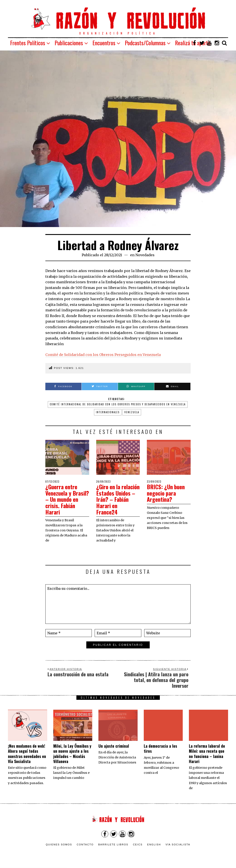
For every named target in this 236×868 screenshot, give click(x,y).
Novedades (145, 255)
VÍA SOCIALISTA (178, 845)
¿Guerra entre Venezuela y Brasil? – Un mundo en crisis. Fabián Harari (65, 499)
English (154, 845)
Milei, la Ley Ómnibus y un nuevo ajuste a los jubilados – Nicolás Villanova (72, 754)
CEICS (138, 845)
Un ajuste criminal (114, 746)
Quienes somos (59, 845)
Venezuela (132, 412)
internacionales (108, 412)
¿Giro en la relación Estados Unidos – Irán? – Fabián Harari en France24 (116, 499)
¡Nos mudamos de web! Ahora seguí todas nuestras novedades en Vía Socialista (27, 754)
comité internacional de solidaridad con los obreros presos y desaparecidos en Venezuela (118, 404)
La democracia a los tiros (160, 748)
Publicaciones (69, 43)
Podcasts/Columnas (145, 43)
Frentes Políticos (28, 43)
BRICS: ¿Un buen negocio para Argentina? (167, 493)
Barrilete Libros (113, 845)
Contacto (85, 845)
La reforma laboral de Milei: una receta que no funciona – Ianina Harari (207, 754)
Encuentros (104, 43)
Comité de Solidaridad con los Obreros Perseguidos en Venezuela (103, 355)
